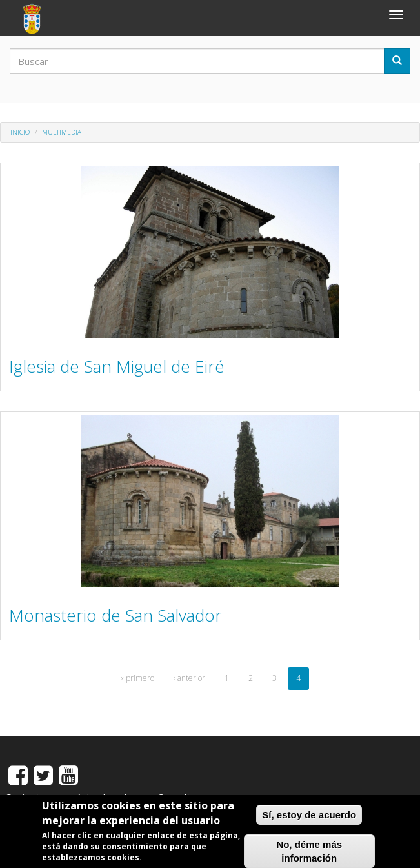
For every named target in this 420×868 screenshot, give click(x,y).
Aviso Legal (101, 797)
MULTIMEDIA (62, 132)
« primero (137, 678)
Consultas (179, 797)
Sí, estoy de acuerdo (309, 819)
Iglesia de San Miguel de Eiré (117, 366)
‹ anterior (189, 678)
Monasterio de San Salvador (115, 615)
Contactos (28, 797)
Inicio (20, 132)
